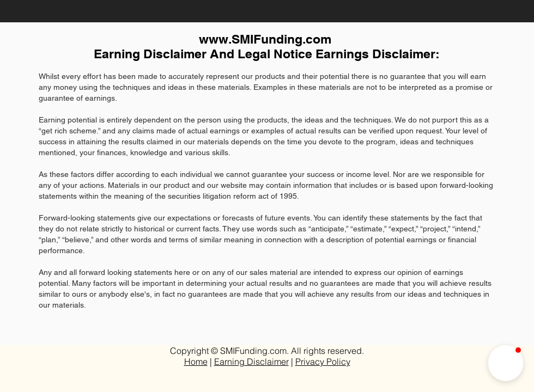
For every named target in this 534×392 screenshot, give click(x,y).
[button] (506, 363)
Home (196, 362)
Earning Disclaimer (251, 362)
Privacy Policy (323, 362)
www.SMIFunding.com (265, 39)
